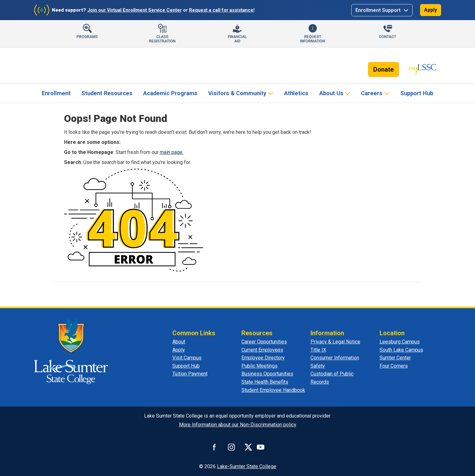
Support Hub (417, 93)
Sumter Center (395, 358)
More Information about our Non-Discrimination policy (238, 425)
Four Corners (394, 366)
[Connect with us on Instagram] (231, 447)
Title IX (318, 350)
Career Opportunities (264, 342)
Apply (431, 10)
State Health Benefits (265, 382)
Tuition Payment (190, 374)
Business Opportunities (267, 374)
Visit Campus (187, 358)
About (179, 342)
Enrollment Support (379, 10)
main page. (172, 152)
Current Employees (262, 350)
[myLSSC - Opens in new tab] (423, 69)
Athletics (296, 93)
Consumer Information (335, 358)
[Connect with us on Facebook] (214, 447)
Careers (372, 93)
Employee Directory (263, 358)
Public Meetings (259, 366)
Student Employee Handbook (273, 390)
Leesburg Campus (400, 342)
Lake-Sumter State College (247, 466)
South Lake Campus (401, 350)
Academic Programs (170, 93)
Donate (383, 69)
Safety (318, 366)
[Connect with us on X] (248, 447)
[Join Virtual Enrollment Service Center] (42, 10)
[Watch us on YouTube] (261, 447)
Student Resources (107, 93)
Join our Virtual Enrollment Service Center (135, 10)
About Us (331, 93)
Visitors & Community (237, 93)
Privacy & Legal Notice (335, 342)
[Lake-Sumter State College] (77, 67)
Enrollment (56, 93)
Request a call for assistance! (222, 10)
